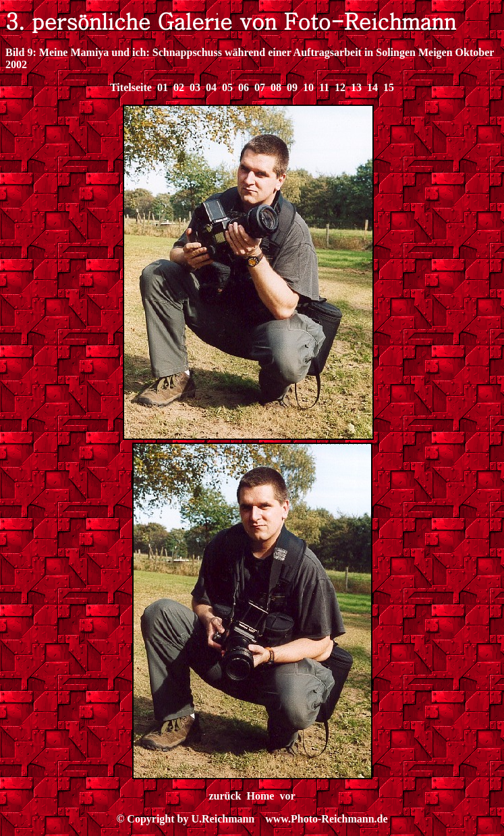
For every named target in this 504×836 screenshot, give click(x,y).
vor (287, 796)
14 (372, 87)
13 (356, 87)
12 (340, 87)
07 (260, 87)
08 (276, 87)
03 (195, 87)
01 (163, 87)
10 (308, 87)
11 (324, 87)
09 (292, 87)
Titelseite (131, 87)
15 (389, 87)
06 (244, 87)
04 (211, 87)
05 (227, 87)
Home (261, 796)
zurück (225, 796)
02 (179, 87)
